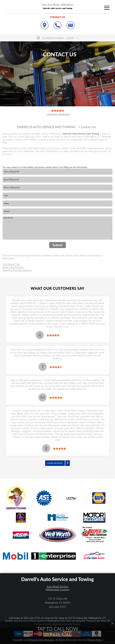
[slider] (53, 335)
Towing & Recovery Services (17, 270)
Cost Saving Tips (11, 264)
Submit (58, 245)
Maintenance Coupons (57, 589)
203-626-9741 (33, 137)
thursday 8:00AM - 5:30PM (58, 38)
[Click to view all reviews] (57, 465)
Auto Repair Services (58, 586)
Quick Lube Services (13, 267)
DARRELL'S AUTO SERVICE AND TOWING (46, 127)
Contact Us (88, 127)
